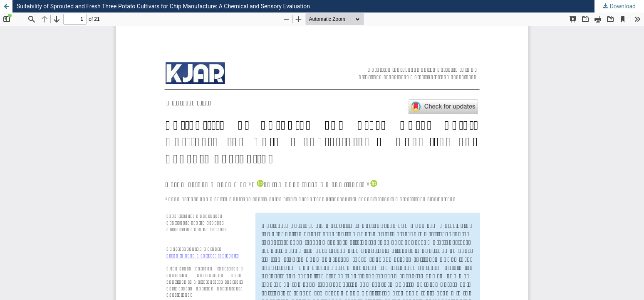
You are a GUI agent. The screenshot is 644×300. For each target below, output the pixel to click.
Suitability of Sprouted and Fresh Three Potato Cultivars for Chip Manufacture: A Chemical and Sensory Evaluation (163, 6)
